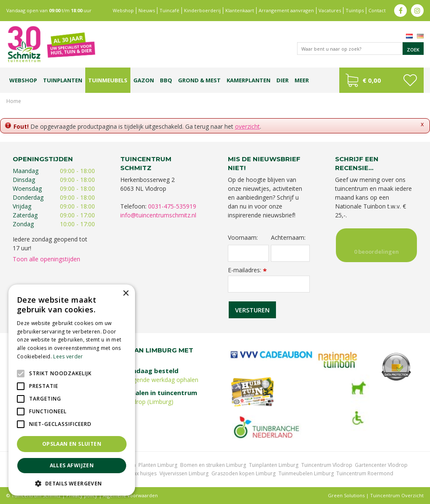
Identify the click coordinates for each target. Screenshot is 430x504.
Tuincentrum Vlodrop (327, 465)
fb (400, 11)
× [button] (126, 294)
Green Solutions (346, 495)
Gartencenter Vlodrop (381, 465)
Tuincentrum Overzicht (397, 495)
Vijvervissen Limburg (184, 473)
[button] (72, 483)
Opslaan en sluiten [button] (72, 444)
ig (417, 11)
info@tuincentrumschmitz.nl (158, 215)
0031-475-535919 (172, 206)
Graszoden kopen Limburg (243, 473)
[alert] (72, 390)
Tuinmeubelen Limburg (306, 473)
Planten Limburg (158, 465)
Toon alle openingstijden (46, 259)
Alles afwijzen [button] (72, 465)
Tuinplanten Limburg (274, 465)
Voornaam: (243, 238)
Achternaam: (288, 238)
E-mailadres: (247, 270)
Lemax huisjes (140, 473)
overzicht (247, 126)
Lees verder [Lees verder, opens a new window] (68, 356)
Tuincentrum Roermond (365, 473)
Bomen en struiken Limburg (213, 465)
